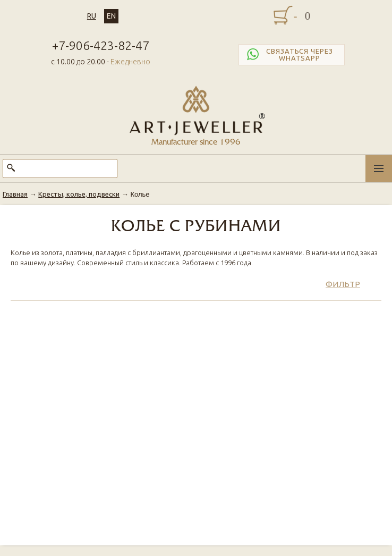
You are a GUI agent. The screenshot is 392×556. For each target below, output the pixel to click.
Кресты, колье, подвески (79, 194)
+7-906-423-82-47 (101, 45)
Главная (15, 194)
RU (92, 16)
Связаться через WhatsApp (289, 55)
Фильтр (343, 284)
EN (111, 16)
